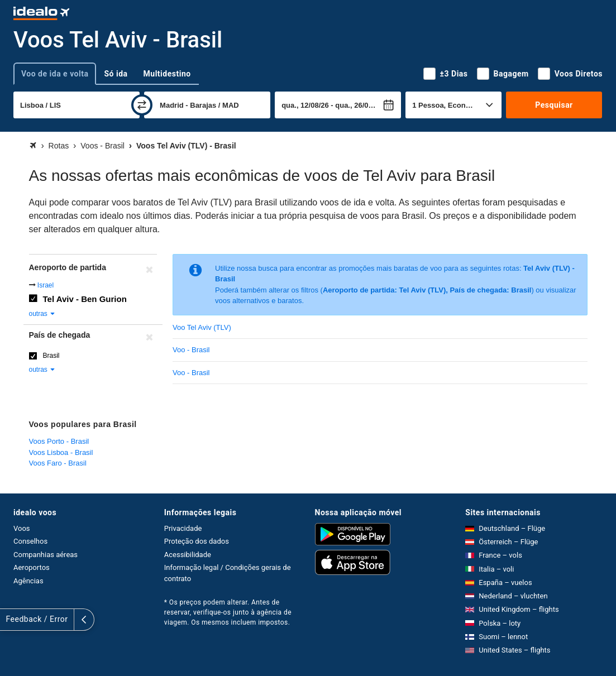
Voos (22, 528)
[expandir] (10, 620)
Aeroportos (32, 567)
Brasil (51, 356)
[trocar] (142, 105)
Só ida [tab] (116, 74)
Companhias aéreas (46, 555)
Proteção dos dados (197, 541)
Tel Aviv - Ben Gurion (85, 299)
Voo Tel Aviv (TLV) (202, 327)
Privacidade (183, 528)
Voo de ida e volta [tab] (55, 74)
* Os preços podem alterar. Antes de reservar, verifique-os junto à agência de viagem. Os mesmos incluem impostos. (228, 612)
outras (43, 314)
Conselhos (30, 541)
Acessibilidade (188, 555)
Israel (46, 285)
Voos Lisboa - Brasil (61, 452)
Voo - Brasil (191, 350)
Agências (28, 581)
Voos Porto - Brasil (59, 441)
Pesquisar (554, 105)
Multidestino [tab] (167, 74)
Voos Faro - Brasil (58, 463)
